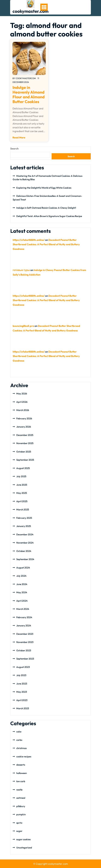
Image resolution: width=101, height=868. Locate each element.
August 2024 (23, 568)
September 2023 (25, 659)
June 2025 (22, 485)
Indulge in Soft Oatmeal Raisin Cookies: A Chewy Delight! (46, 208)
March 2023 (23, 708)
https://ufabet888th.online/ (29, 240)
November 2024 (25, 543)
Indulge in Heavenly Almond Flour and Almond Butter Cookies (29, 95)
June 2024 (22, 584)
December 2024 (25, 534)
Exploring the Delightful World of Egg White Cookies (44, 188)
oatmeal (21, 798)
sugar (19, 831)
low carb (21, 781)
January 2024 (24, 626)
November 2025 (25, 443)
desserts (21, 765)
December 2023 (25, 634)
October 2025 (24, 452)
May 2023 (22, 692)
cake (19, 732)
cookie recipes (24, 757)
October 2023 (24, 650)
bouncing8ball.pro (23, 326)
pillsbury (21, 806)
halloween (22, 773)
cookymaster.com (30, 11)
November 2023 (25, 642)
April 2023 (22, 700)
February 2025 (24, 518)
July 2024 (21, 576)
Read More (19, 137)
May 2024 (22, 592)
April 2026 (22, 402)
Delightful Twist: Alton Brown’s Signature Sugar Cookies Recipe (49, 216)
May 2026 (22, 394)
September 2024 (25, 559)
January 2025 (24, 526)
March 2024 (23, 609)
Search (14, 149)
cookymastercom (26, 78)
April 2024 (22, 601)
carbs (19, 740)
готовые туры (21, 270)
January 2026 (24, 427)
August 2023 (23, 667)
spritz (19, 823)
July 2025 (21, 476)
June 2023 (22, 684)
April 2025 (22, 501)
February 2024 (24, 617)
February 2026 (24, 418)
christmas (21, 748)
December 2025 (25, 435)
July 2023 (21, 675)
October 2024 (24, 551)
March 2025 (23, 510)
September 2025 (25, 460)
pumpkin (21, 814)
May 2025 (22, 493)
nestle (19, 790)
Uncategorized (24, 848)
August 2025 (23, 468)
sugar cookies (23, 839)
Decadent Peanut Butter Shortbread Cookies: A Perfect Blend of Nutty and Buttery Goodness (46, 244)
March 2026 (23, 410)
